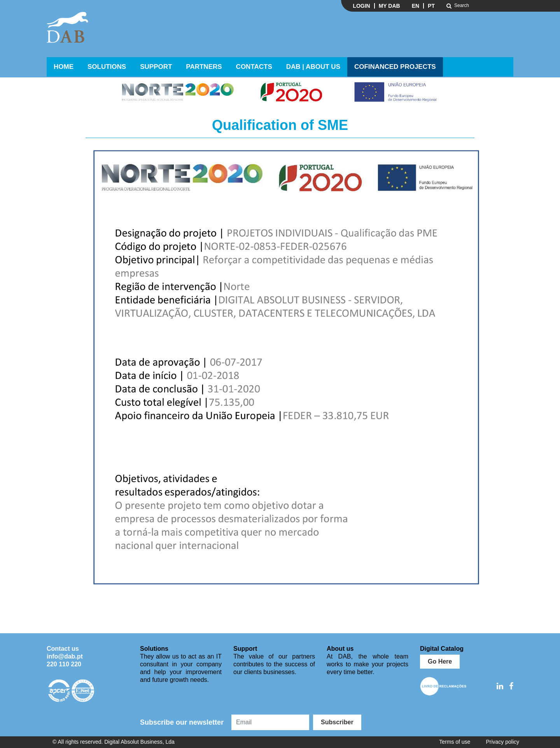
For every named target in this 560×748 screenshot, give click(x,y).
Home (64, 67)
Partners (204, 67)
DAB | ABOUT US (313, 67)
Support (156, 67)
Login (361, 6)
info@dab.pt (65, 656)
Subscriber (337, 722)
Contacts (254, 67)
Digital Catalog (442, 649)
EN (416, 6)
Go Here (440, 661)
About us (340, 649)
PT (431, 6)
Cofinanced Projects (395, 67)
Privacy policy (502, 742)
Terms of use (455, 742)
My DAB (389, 6)
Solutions (107, 67)
